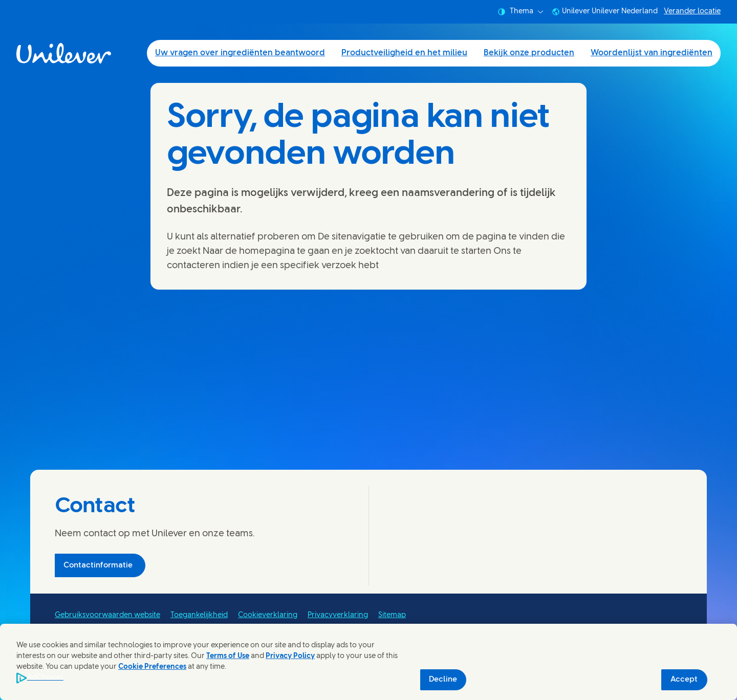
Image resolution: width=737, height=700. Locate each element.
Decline (443, 680)
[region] (368, 662)
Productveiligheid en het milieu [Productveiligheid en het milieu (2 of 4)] (404, 53)
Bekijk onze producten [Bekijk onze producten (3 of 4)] (529, 53)
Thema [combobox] (521, 12)
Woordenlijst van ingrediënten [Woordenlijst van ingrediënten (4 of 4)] (652, 53)
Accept (684, 680)
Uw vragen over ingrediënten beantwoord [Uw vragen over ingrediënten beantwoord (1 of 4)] (240, 53)
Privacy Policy (290, 656)
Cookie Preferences (152, 667)
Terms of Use (228, 656)
